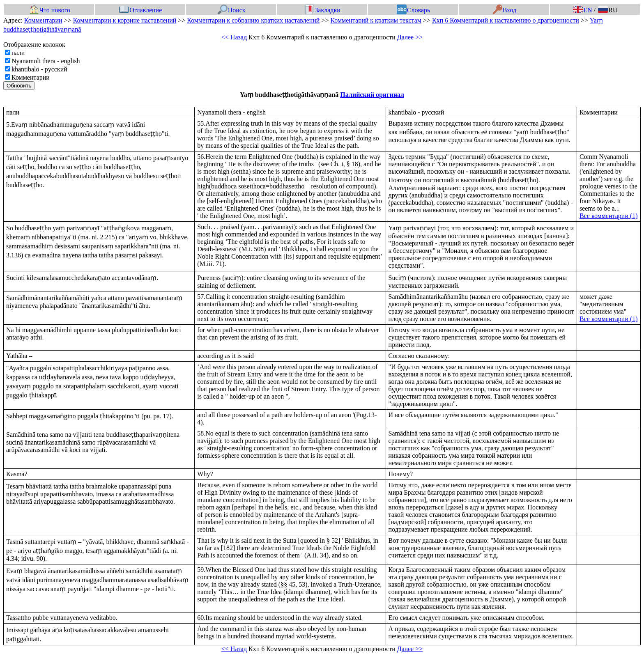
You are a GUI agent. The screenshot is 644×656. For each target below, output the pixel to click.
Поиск (232, 10)
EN (582, 10)
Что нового (50, 10)
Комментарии (43, 20)
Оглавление (140, 10)
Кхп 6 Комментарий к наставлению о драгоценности (506, 20)
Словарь (413, 10)
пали (18, 53)
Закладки (322, 10)
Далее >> (410, 37)
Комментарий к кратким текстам (376, 20)
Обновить (19, 86)
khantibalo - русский (39, 69)
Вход (505, 10)
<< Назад (234, 37)
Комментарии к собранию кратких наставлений (253, 20)
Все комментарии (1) (609, 216)
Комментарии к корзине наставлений (125, 20)
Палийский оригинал (372, 95)
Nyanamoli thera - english (46, 61)
